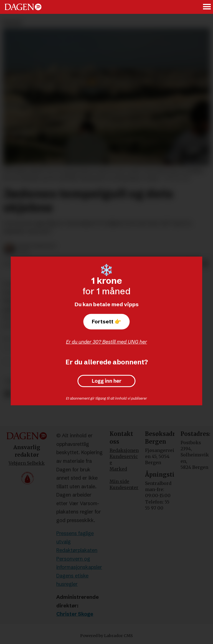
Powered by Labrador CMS (106, 636)
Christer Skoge (75, 614)
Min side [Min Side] (119, 481)
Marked (118, 469)
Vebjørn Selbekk (27, 463)
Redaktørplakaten (77, 550)
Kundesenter (124, 487)
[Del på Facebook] (8, 394)
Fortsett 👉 (106, 321)
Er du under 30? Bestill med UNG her (106, 342)
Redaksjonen (124, 450)
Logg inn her (107, 381)
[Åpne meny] (207, 7)
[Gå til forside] (23, 7)
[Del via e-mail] (205, 264)
